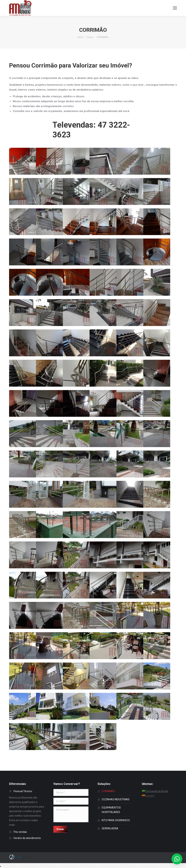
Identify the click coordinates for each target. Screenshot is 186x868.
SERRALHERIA (110, 828)
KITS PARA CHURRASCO (116, 820)
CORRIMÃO (108, 791)
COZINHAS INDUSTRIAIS (116, 799)
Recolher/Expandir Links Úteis (0, 866)
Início (80, 37)
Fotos (90, 37)
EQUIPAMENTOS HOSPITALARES (111, 810)
